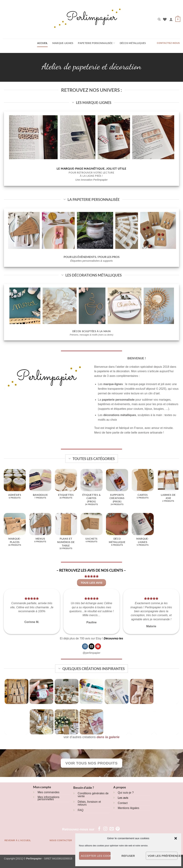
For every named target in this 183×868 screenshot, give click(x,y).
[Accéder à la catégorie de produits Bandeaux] (40, 486)
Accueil (42, 43)
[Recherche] (159, 19)
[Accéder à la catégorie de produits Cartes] (143, 486)
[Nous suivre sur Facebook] (99, 829)
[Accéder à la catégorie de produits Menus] (40, 530)
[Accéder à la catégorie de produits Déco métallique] (117, 531)
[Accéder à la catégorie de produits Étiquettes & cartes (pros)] (91, 489)
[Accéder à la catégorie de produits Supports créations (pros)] (117, 489)
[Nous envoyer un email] (92, 646)
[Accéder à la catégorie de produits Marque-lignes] (143, 531)
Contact (123, 803)
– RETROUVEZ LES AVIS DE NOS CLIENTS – (91, 570)
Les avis (123, 798)
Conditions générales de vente (93, 795)
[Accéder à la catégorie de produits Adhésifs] (15, 486)
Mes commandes (48, 792)
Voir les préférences (163, 856)
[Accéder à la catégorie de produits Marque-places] (15, 531)
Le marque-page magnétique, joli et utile (91, 168)
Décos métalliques (133, 43)
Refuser (128, 856)
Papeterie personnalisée (96, 43)
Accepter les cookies (96, 856)
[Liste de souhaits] (165, 19)
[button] (176, 838)
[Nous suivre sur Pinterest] (98, 646)
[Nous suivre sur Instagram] (85, 646)
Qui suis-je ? (126, 793)
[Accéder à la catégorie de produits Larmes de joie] (168, 487)
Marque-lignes (63, 43)
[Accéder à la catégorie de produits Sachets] (91, 530)
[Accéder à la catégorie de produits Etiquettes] (66, 486)
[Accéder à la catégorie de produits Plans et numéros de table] (66, 533)
